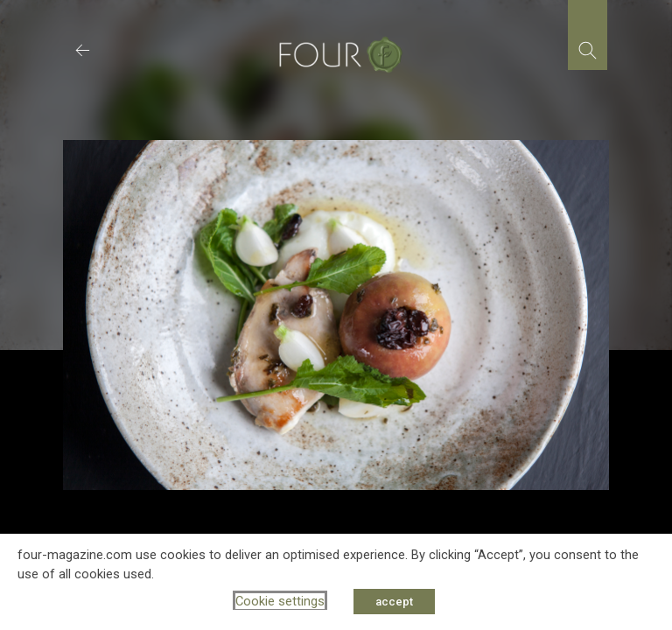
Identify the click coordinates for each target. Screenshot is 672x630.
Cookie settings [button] (280, 601)
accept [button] (394, 602)
